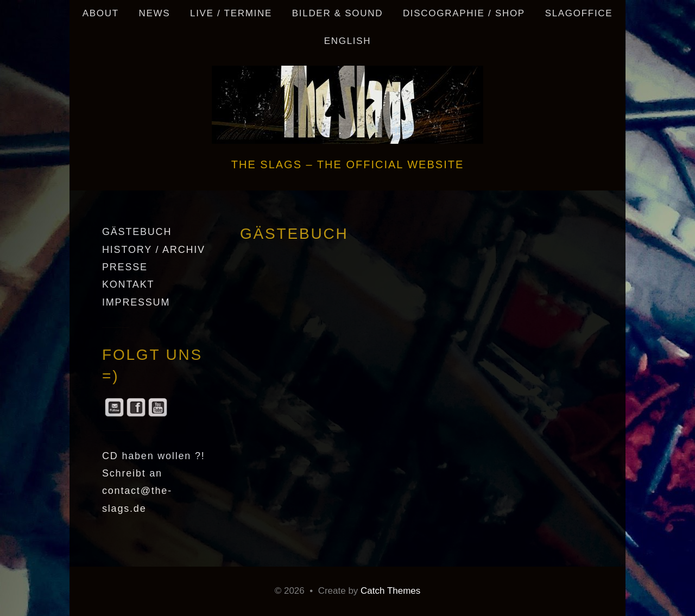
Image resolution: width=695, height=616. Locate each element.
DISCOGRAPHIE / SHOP (464, 13)
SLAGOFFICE (579, 13)
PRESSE (125, 267)
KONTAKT (128, 284)
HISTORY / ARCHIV (154, 250)
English (348, 41)
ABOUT (101, 13)
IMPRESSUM (136, 302)
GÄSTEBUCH (137, 232)
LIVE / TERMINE (231, 13)
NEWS (154, 13)
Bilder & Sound (337, 13)
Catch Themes (390, 591)
